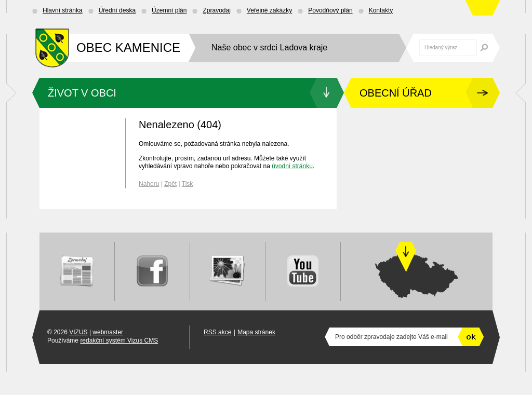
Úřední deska (117, 10)
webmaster (108, 332)
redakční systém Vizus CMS (119, 340)
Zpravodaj (216, 10)
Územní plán (169, 10)
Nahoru (149, 184)
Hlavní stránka (63, 10)
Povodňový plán (330, 10)
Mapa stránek (256, 332)
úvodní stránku (292, 166)
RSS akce (217, 332)
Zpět (170, 184)
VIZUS (78, 332)
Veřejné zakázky (269, 10)
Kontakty (381, 10)
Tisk (188, 184)
